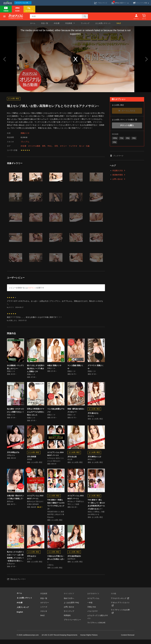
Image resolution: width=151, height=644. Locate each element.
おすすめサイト (93, 598)
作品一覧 (45, 23)
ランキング (85, 23)
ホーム (33, 23)
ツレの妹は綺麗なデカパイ (56, 411)
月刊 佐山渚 (72, 458)
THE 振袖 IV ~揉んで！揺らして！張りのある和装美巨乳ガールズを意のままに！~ (96, 507)
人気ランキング (23, 612)
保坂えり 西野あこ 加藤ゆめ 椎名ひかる (96, 516)
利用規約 (67, 620)
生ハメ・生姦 (84, 146)
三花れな (50, 569)
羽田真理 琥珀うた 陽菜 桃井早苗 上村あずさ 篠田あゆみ (56, 518)
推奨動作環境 (119, 175)
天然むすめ (92, 611)
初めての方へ (69, 603)
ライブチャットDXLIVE (96, 627)
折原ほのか (11, 568)
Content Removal (128, 639)
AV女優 (57, 23)
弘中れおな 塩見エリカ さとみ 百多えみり (55, 462)
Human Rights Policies (89, 639)
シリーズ (44, 611)
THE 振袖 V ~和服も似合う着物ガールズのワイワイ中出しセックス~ (56, 507)
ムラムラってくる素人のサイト (98, 621)
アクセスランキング (120, 603)
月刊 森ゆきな (93, 414)
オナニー (63, 146)
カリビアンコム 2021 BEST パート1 (76, 500)
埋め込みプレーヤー (16, 584)
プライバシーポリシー (72, 624)
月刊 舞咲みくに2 (94, 458)
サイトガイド (69, 598)
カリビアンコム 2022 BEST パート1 (35, 500)
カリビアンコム (93, 603)
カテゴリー (45, 607)
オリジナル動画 (34, 146)
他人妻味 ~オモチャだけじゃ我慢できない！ (16, 411)
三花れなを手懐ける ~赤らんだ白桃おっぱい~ (56, 563)
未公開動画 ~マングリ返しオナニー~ (15, 367)
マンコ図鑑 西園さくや (75, 367)
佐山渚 (70, 462)
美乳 (44, 146)
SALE (119, 23)
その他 (113, 598)
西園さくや (25, 133)
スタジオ (44, 616)
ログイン (32, 288)
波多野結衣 (71, 563)
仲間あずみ (11, 457)
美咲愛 (29, 462)
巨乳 (56, 146)
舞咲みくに (92, 462)
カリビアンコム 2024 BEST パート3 (55, 456)
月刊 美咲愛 (32, 458)
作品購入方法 (119, 171)
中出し (50, 146)
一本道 (90, 607)
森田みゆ (10, 505)
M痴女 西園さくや (54, 365)
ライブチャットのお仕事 (120, 616)
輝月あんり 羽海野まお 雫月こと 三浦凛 (76, 506)
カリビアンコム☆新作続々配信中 (24, 3)
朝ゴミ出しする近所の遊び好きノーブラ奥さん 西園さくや (36, 368)
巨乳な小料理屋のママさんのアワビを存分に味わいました (36, 413)
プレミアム (25, 142)
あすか (29, 563)
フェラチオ (73, 146)
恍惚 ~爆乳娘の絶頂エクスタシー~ (76, 411)
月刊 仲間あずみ (13, 454)
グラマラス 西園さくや (96, 367)
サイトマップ (69, 616)
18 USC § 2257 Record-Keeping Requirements (60, 639)
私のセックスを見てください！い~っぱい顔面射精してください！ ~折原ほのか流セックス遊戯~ (16, 560)
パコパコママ (92, 616)
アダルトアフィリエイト (120, 609)
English (20, 616)
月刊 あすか (32, 560)
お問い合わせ (119, 179)
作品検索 (44, 598)
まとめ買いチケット (103, 23)
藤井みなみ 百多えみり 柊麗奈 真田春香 (35, 506)
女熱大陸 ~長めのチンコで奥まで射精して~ (15, 500)
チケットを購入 (127, 125)
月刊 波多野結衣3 (74, 560)
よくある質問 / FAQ (71, 607)
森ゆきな (91, 417)
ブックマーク (117, 156)
